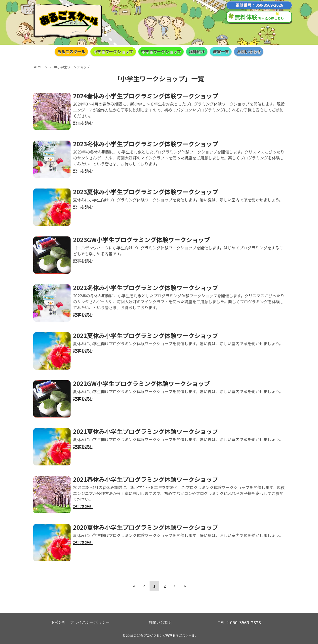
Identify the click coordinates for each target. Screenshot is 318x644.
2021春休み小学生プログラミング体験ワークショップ (146, 479)
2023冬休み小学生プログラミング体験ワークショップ (146, 144)
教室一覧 (221, 51)
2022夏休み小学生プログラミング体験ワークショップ (146, 335)
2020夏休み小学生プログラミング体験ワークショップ (146, 527)
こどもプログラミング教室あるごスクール (164, 635)
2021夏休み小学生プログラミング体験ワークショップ (146, 431)
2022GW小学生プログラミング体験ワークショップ (141, 383)
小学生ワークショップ (113, 51)
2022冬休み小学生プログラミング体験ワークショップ (146, 287)
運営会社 (58, 622)
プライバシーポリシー (90, 622)
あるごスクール (71, 51)
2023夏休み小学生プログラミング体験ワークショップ (146, 192)
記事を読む (83, 123)
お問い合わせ (249, 51)
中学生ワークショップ (161, 51)
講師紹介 (197, 51)
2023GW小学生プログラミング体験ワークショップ (141, 240)
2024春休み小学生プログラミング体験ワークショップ (146, 96)
